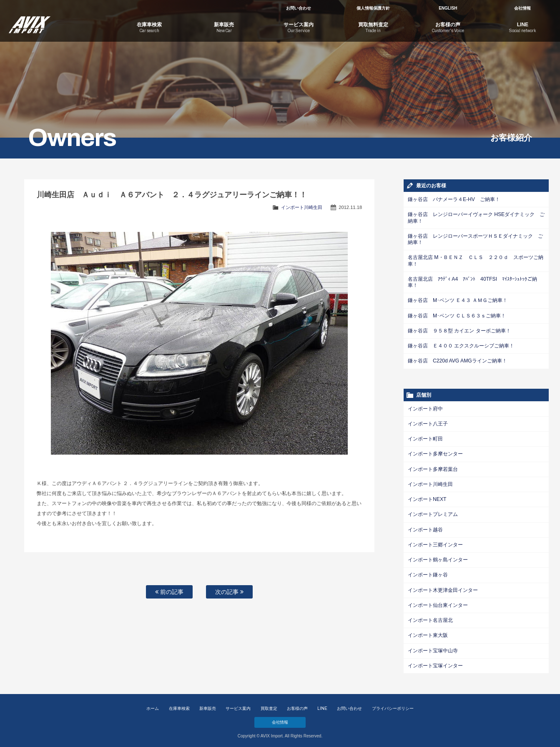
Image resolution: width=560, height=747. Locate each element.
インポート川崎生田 (302, 207)
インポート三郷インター (435, 542)
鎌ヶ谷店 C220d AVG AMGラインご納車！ (457, 360)
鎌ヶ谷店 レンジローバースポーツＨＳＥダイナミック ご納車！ (475, 239)
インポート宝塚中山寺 (433, 647)
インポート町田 (425, 437)
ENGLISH (448, 8)
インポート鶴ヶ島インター (438, 557)
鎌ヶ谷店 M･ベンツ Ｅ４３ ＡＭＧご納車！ (457, 299)
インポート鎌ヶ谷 (428, 572)
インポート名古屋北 (430, 617)
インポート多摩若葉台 (433, 467)
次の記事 (229, 592)
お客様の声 (297, 705)
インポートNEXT (427, 497)
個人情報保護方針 (373, 8)
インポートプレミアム (433, 512)
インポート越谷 (425, 527)
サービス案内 (238, 705)
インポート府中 (425, 407)
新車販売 (208, 705)
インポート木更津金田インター (443, 587)
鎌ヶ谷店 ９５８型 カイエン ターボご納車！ (459, 329)
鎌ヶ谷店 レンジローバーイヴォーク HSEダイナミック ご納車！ (476, 218)
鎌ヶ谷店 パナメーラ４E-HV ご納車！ (454, 199)
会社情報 (522, 8)
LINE (322, 705)
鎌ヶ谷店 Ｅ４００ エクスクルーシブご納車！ (461, 345)
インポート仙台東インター (438, 602)
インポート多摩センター (435, 452)
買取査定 (269, 705)
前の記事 (169, 592)
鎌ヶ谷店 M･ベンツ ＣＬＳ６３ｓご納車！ (457, 314)
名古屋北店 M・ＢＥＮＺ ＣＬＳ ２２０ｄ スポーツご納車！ (476, 260)
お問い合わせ (299, 8)
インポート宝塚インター (435, 662)
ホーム (153, 705)
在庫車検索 (179, 705)
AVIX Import (56, 21)
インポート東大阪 (428, 632)
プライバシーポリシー (393, 705)
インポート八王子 (428, 422)
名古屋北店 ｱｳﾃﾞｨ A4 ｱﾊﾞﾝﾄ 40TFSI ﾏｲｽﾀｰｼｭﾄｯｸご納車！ (472, 281)
